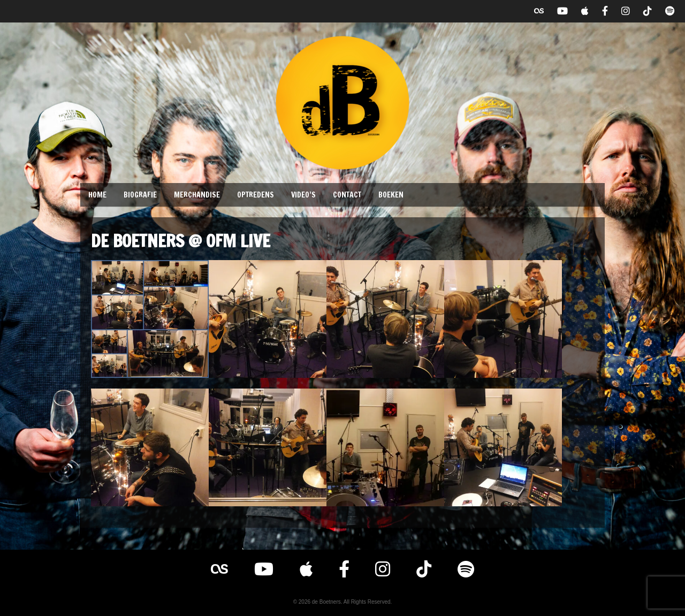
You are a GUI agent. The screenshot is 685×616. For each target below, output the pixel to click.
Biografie (140, 195)
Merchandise (197, 195)
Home (97, 195)
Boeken (391, 195)
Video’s (303, 195)
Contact (347, 195)
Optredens (256, 195)
